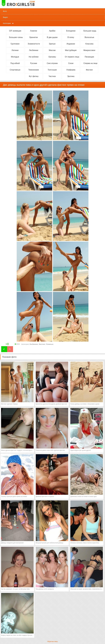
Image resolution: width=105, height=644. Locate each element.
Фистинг (89, 70)
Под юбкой (15, 63)
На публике (34, 57)
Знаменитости (34, 44)
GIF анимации (15, 31)
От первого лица (72, 57)
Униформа (71, 70)
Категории (7, 23)
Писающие (89, 57)
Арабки (52, 31)
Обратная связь (52, 642)
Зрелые (52, 44)
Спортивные (15, 70)
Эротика (71, 76)
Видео (5, 17)
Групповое (15, 44)
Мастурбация (71, 50)
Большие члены (16, 37)
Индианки (71, 44)
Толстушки (52, 70)
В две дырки (52, 37)
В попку (71, 37)
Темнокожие (34, 70)
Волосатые (89, 37)
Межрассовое (89, 50)
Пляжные (50, 344)
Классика (89, 44)
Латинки (15, 50)
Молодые (15, 57)
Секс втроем (52, 63)
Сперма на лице (90, 63)
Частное (52, 76)
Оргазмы (52, 57)
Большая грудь (90, 31)
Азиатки (34, 31)
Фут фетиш (34, 76)
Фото (5, 11)
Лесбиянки (34, 50)
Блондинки (71, 31)
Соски (71, 63)
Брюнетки (34, 37)
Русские (34, 63)
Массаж (52, 50)
